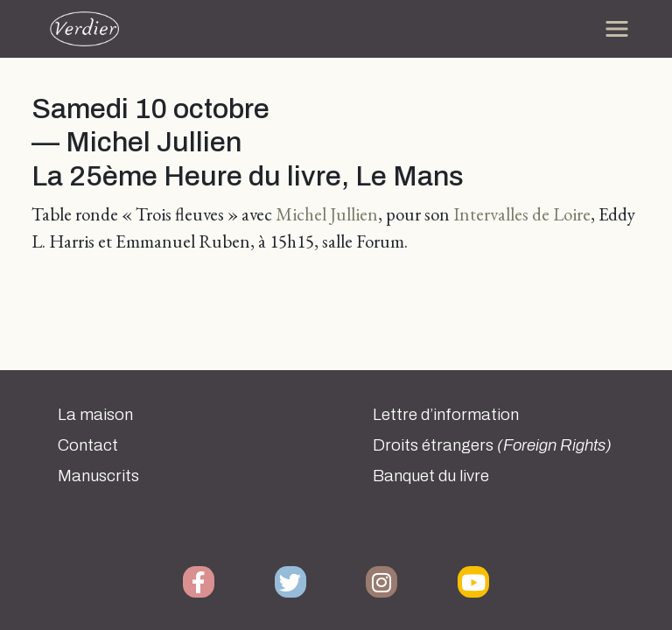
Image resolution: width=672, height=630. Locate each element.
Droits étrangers (492, 445)
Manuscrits (98, 476)
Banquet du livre (431, 476)
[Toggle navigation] (617, 29)
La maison (95, 415)
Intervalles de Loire (522, 214)
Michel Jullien (327, 214)
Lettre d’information (446, 415)
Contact (88, 445)
